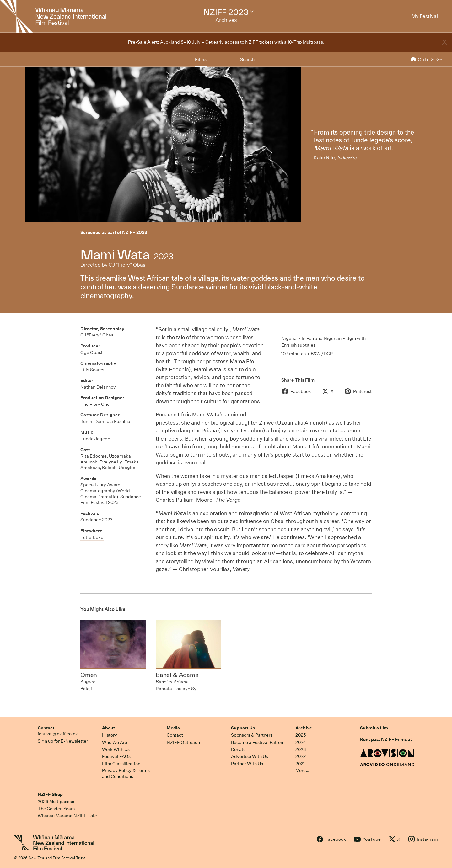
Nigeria (289, 338)
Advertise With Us (250, 756)
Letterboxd (92, 537)
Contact (46, 728)
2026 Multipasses (56, 802)
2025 (301, 735)
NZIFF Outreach (183, 742)
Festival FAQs (116, 756)
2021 (300, 764)
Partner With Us (247, 764)
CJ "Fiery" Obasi (128, 265)
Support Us (243, 728)
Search (247, 59)
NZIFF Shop (50, 794)
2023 (301, 749)
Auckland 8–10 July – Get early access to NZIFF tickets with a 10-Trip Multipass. (226, 42)
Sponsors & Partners (252, 735)
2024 (301, 742)
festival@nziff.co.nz (58, 734)
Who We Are (115, 742)
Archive (304, 728)
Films (201, 59)
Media (173, 728)
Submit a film (374, 728)
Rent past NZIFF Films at (386, 739)
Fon (310, 338)
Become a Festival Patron (257, 742)
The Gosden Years (56, 809)
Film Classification (121, 764)
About (108, 728)
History (110, 735)
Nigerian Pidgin (340, 338)
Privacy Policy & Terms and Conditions (126, 773)
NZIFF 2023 (135, 232)
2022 (301, 756)
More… (302, 770)
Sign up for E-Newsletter (63, 741)
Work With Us (116, 749)
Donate (238, 749)
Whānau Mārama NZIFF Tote (67, 816)
